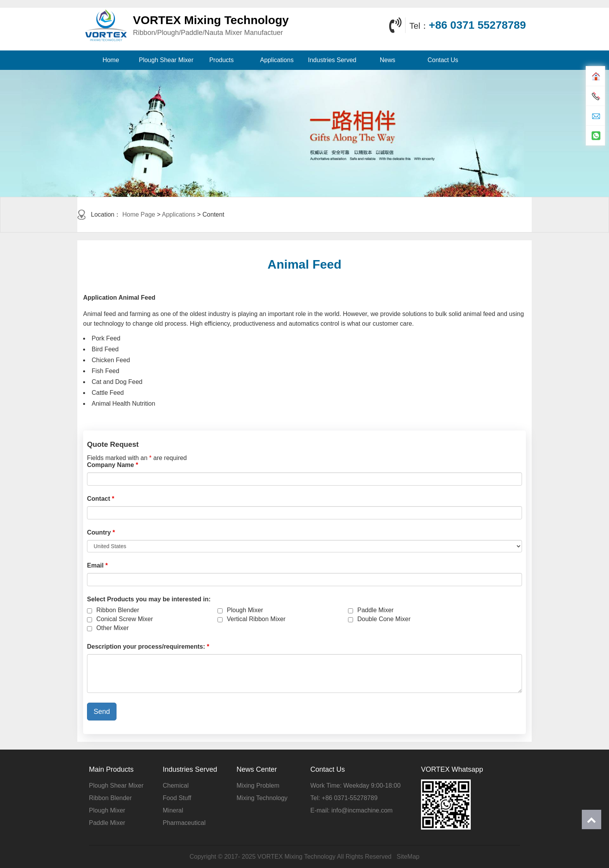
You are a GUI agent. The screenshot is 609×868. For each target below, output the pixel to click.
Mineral (173, 810)
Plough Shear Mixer (166, 60)
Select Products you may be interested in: (149, 599)
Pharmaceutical (184, 823)
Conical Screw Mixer (125, 619)
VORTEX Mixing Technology (297, 857)
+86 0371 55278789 (477, 25)
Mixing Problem (258, 786)
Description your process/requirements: (148, 647)
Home (111, 60)
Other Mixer (113, 628)
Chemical (176, 786)
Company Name (113, 465)
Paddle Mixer (375, 610)
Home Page (139, 214)
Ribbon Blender (118, 610)
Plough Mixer (245, 610)
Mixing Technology (262, 798)
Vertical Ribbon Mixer (256, 619)
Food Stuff (177, 798)
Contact (101, 499)
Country (101, 532)
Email (97, 565)
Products (222, 60)
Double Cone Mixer (384, 619)
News (388, 60)
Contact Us (443, 60)
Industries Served (332, 60)
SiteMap (408, 857)
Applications (277, 60)
